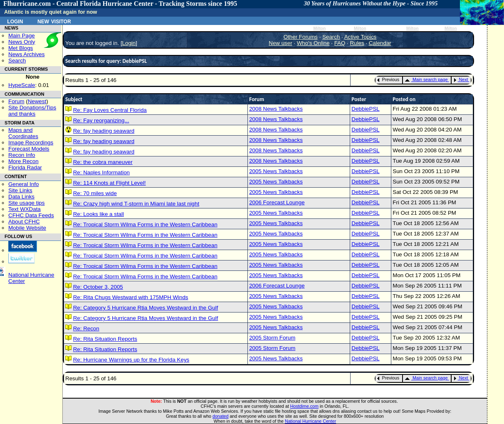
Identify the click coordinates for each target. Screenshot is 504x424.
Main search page (426, 79)
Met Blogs (21, 48)
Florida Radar (25, 167)
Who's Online (313, 43)
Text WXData (25, 209)
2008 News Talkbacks (276, 109)
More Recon (23, 161)
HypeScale (22, 85)
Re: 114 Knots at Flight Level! (110, 183)
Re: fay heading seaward (104, 131)
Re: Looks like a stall (99, 214)
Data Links (21, 197)
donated (221, 416)
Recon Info (22, 155)
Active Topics (361, 37)
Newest (37, 101)
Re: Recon (86, 329)
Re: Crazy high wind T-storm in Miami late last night (136, 204)
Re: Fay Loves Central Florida (110, 110)
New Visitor (54, 21)
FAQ (340, 43)
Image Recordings (31, 143)
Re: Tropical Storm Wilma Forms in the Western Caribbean (145, 224)
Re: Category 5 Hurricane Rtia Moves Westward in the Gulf (146, 308)
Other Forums (301, 37)
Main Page (22, 36)
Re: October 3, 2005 (98, 287)
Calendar (380, 43)
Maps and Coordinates (23, 133)
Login (15, 21)
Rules (357, 43)
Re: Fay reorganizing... (101, 120)
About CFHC (24, 222)
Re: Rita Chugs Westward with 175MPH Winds (131, 297)
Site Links (20, 190)
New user (280, 43)
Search (17, 61)
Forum (16, 101)
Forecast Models (29, 149)
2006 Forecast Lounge (277, 202)
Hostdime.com (304, 406)
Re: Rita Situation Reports (105, 339)
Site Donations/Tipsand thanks (32, 111)
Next (461, 79)
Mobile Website (27, 228)
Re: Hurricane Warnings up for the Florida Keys (131, 360)
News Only (22, 42)
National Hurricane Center (310, 421)
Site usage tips (26, 203)
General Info (23, 184)
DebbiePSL (365, 109)
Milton (319, 29)
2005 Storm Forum (272, 338)
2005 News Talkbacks (276, 171)
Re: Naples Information (101, 172)
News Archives (26, 54)
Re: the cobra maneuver (103, 162)
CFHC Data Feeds (31, 215)
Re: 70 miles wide (95, 193)
